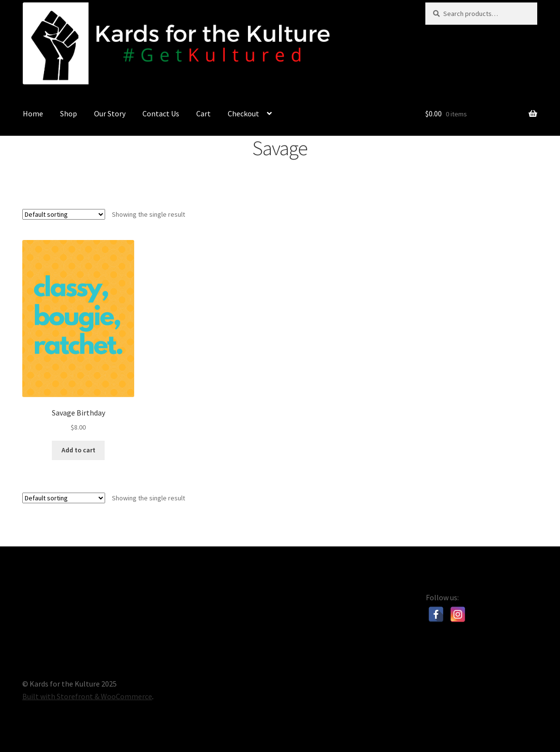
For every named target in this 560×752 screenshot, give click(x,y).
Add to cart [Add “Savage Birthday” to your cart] (78, 450)
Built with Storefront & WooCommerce (87, 696)
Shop (69, 113)
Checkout (243, 113)
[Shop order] (64, 214)
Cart (203, 113)
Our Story (110, 113)
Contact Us (161, 113)
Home (33, 113)
